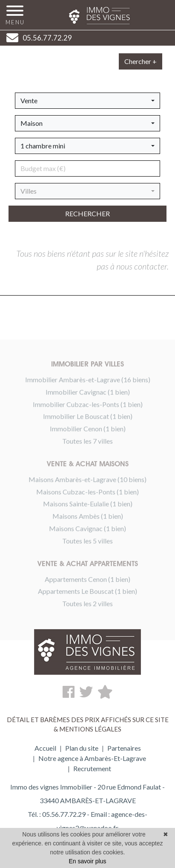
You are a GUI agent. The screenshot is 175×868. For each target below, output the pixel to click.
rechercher (87, 213)
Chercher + (141, 61)
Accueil (45, 748)
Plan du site (82, 748)
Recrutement (92, 768)
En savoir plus (88, 861)
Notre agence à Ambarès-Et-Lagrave (92, 758)
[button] (87, 101)
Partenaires (124, 748)
